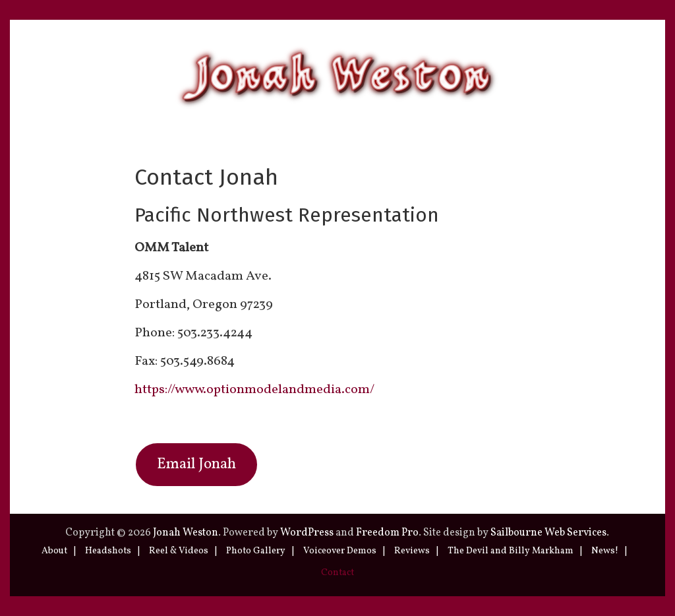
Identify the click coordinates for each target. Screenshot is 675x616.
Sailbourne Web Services (548, 533)
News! (605, 551)
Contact (337, 573)
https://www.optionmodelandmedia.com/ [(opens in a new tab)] (254, 390)
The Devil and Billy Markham (511, 551)
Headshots (108, 551)
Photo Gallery (256, 551)
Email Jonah (196, 465)
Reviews (412, 551)
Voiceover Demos (340, 551)
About (54, 551)
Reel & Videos (179, 551)
